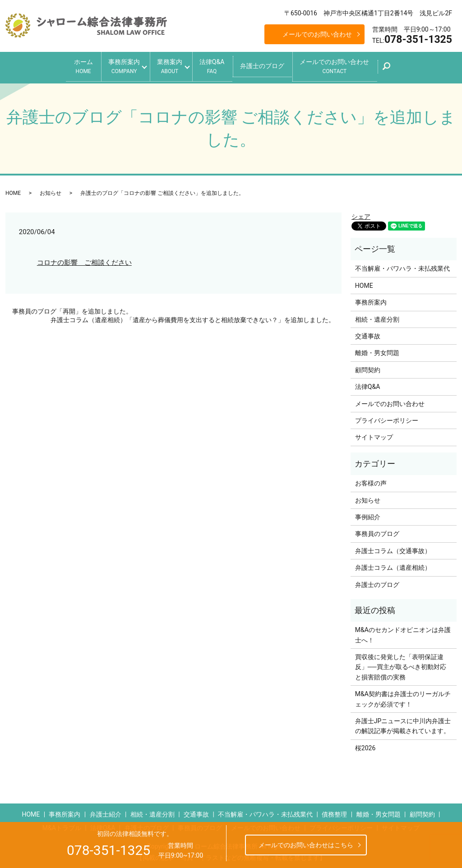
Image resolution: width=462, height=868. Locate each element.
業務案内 (168, 66)
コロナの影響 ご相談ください (84, 260)
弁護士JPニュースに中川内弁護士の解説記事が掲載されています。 (403, 724)
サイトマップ (374, 435)
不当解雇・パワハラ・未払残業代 (402, 267)
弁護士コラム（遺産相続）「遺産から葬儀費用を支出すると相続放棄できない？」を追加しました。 (193, 318)
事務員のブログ (377, 532)
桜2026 (365, 746)
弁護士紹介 (106, 813)
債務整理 (334, 813)
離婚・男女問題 (377, 351)
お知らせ (51, 191)
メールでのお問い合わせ (317, 34)
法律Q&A (215, 66)
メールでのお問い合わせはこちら (306, 845)
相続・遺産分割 (377, 317)
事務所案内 (117, 66)
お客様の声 (371, 481)
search (403, 68)
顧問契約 (368, 368)
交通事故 (368, 334)
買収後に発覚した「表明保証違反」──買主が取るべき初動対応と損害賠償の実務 (401, 665)
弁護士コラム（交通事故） (393, 549)
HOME (13, 191)
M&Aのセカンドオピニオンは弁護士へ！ (403, 633)
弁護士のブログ (269, 65)
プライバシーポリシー (387, 418)
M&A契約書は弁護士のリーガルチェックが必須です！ (403, 697)
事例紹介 (368, 515)
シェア (361, 214)
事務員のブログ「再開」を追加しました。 (72, 309)
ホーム (73, 66)
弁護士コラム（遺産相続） (393, 566)
